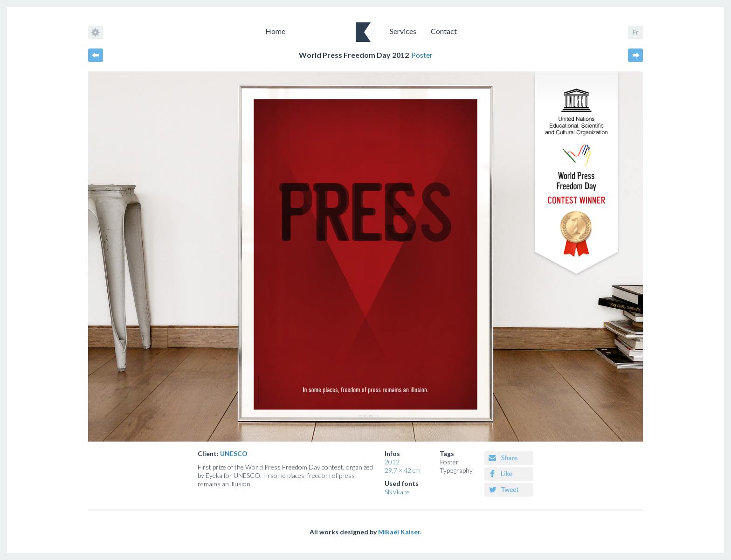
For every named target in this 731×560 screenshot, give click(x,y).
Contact (444, 31)
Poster (449, 462)
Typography (456, 470)
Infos (392, 453)
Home (275, 31)
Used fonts (402, 483)
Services (403, 31)
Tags (447, 453)
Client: (223, 453)
